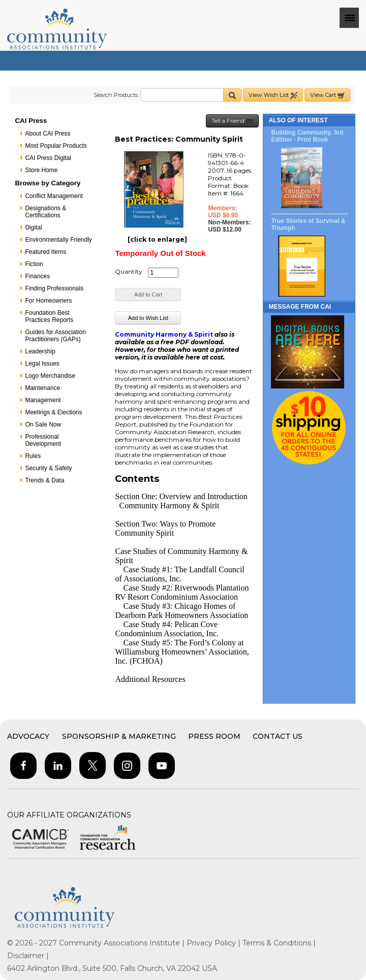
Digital (33, 227)
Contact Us (278, 736)
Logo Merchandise (50, 376)
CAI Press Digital (48, 158)
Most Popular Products (56, 146)
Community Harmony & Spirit (164, 334)
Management (43, 400)
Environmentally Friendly (58, 240)
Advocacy (28, 736)
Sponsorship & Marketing (119, 736)
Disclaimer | (28, 956)
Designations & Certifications (45, 212)
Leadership (40, 351)
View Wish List (273, 95)
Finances (37, 276)
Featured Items (45, 252)
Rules (33, 456)
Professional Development (43, 440)
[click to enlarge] (157, 239)
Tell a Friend (232, 121)
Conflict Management (54, 196)
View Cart (327, 95)
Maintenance (42, 388)
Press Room (214, 736)
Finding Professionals (54, 288)
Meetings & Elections (53, 412)
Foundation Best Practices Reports (49, 316)
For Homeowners (48, 301)
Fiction (34, 264)
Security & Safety (48, 468)
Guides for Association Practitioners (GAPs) (55, 336)
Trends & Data (44, 480)
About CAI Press (48, 134)
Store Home (41, 170)
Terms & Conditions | (279, 943)
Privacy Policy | (215, 943)
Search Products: (116, 95)
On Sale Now (43, 424)
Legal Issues (42, 364)
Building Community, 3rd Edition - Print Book (307, 136)
